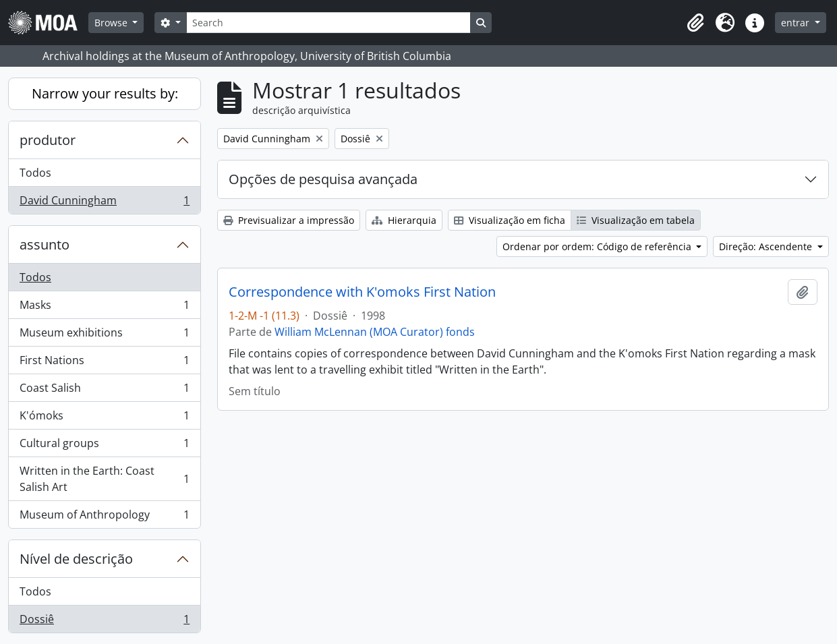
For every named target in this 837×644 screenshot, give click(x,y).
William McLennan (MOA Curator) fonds (375, 332)
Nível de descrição (76, 559)
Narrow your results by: (105, 93)
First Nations (104, 363)
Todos (35, 173)
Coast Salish (104, 391)
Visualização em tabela (636, 220)
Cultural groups (104, 446)
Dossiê (104, 622)
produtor (48, 140)
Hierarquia (404, 220)
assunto (45, 244)
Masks (104, 308)
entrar (797, 23)
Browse (112, 23)
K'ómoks (104, 418)
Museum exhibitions (104, 335)
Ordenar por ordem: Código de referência (598, 246)
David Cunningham (104, 203)
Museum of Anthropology (104, 517)
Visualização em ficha (510, 220)
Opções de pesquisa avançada (323, 179)
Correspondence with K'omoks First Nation (362, 292)
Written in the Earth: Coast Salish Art (104, 479)
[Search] (328, 23)
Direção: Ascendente (767, 246)
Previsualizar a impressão (289, 220)
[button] (695, 23)
